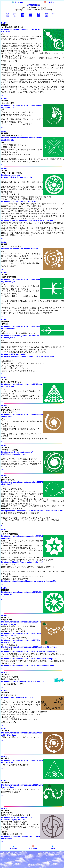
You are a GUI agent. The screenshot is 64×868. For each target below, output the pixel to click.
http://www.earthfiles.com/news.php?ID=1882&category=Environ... (17, 818)
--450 (14, 16)
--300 (46, 14)
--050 (7, 14)
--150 (22, 14)
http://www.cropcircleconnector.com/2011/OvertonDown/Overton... (30, 652)
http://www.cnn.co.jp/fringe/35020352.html (19, 201)
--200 (30, 14)
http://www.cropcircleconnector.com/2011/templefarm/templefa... (29, 659)
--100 (14, 14)
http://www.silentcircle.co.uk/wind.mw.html (20, 249)
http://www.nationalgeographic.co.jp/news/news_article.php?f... (29, 581)
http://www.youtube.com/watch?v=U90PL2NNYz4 (22, 681)
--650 (46, 16)
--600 (38, 16)
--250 (38, 14)
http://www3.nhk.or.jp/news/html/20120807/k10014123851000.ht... (29, 221)
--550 (30, 16)
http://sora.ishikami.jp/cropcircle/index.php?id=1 (22, 562)
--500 (22, 16)
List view (49, 2)
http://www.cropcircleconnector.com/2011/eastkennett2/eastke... (29, 647)
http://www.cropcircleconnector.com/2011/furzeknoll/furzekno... (29, 666)
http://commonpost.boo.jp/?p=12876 (17, 697)
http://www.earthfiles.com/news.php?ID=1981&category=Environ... (17, 453)
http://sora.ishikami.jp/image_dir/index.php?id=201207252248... (29, 356)
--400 (7, 16)
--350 (53, 14)
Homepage (18, 2)
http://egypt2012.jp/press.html (14, 354)
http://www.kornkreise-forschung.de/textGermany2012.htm (17, 176)
